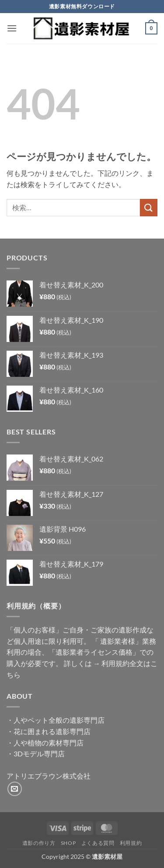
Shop (68, 843)
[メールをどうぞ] (15, 789)
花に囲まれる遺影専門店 (52, 731)
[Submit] (149, 207)
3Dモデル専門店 (39, 754)
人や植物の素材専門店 (49, 743)
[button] (12, 28)
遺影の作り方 (39, 843)
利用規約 (131, 843)
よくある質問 (98, 843)
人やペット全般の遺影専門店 (59, 720)
